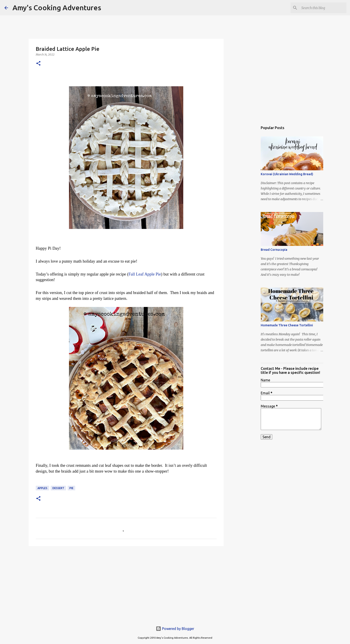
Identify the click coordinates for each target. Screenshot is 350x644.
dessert (58, 488)
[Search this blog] (323, 8)
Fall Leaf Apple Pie (145, 274)
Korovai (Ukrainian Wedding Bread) (287, 174)
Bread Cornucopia (274, 250)
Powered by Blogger (175, 629)
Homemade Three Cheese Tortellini (287, 325)
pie (71, 488)
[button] (38, 64)
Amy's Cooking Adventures (57, 8)
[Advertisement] (126, 584)
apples (42, 488)
